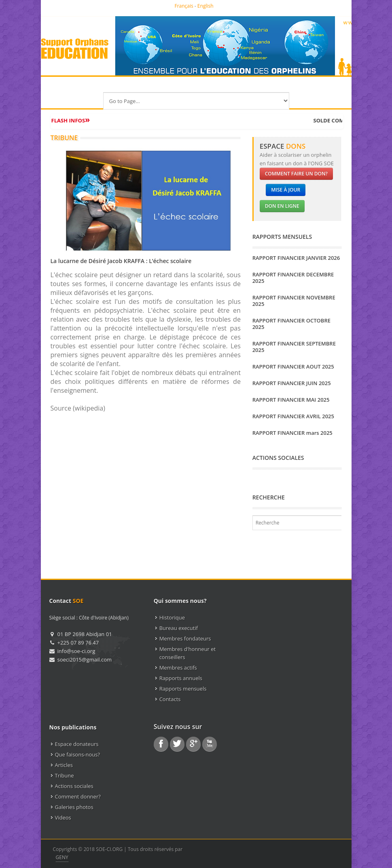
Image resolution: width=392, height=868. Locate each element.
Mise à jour (286, 190)
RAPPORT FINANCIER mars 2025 (292, 433)
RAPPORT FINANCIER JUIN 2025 (292, 383)
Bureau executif (179, 628)
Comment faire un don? (296, 174)
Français (184, 6)
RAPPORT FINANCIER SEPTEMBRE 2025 (294, 347)
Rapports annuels (181, 678)
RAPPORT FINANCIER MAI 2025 (291, 400)
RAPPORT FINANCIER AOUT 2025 (293, 367)
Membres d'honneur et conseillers (188, 653)
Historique (172, 617)
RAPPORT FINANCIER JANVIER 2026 (296, 258)
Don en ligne (282, 206)
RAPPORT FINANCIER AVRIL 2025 (293, 416)
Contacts (170, 699)
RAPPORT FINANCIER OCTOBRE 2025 (291, 324)
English (206, 6)
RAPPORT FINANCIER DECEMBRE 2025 (293, 278)
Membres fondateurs (185, 638)
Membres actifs (178, 668)
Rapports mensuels (183, 689)
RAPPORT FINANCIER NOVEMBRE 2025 (294, 301)
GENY (62, 857)
